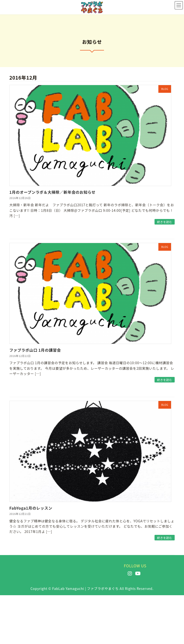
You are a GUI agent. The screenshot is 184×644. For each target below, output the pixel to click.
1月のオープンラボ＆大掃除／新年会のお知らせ (52, 192)
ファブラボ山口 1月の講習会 (35, 350)
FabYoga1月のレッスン (31, 508)
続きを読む (165, 222)
